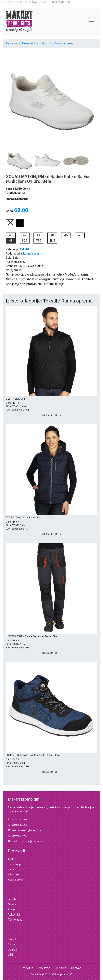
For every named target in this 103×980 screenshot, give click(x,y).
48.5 (52, 241)
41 (11, 235)
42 (25, 235)
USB (11, 955)
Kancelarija (15, 864)
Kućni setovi (15, 880)
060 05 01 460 (60, 2)
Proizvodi (29, 43)
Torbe (12, 944)
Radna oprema (64, 43)
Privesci (13, 909)
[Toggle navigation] (91, 21)
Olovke (12, 904)
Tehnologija (15, 920)
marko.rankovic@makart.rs (25, 841)
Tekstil (45, 43)
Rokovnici (14, 915)
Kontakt (76, 968)
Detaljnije (52, 416)
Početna (12, 43)
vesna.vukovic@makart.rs (24, 830)
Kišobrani (14, 874)
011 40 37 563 (13, 2)
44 (38, 235)
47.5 (38, 241)
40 (52, 235)
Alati (11, 859)
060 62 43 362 (36, 2)
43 (11, 241)
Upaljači (13, 950)
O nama (61, 968)
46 (66, 235)
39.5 (25, 241)
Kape (11, 869)
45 (80, 235)
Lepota (12, 899)
